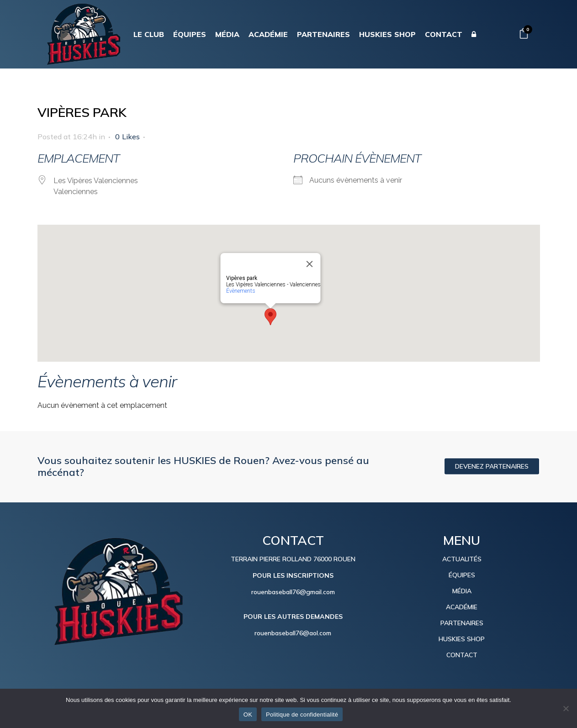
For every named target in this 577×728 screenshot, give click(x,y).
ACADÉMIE (462, 607)
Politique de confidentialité (302, 715)
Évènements (240, 291)
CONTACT (462, 655)
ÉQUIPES (462, 575)
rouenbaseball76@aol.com (293, 633)
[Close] (309, 264)
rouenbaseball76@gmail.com (293, 592)
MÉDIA (462, 591)
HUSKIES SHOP (462, 639)
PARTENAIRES (462, 623)
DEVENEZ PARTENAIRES (492, 466)
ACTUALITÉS (462, 559)
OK (248, 715)
